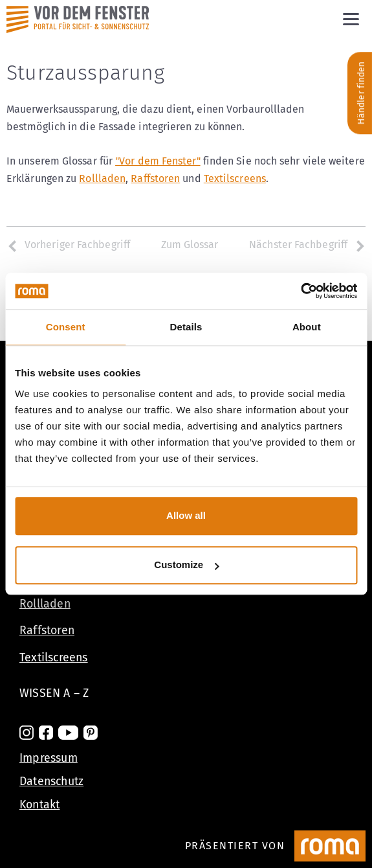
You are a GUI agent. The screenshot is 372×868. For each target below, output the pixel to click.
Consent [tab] (66, 327)
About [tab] (307, 327)
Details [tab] (186, 327)
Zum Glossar (190, 245)
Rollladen (102, 178)
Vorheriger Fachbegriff (68, 245)
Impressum (49, 758)
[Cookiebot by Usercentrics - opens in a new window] (301, 291)
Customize (186, 565)
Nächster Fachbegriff (307, 245)
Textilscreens (235, 178)
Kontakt (39, 805)
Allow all (186, 515)
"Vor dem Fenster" (158, 161)
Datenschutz (51, 781)
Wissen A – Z (54, 693)
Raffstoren (155, 178)
